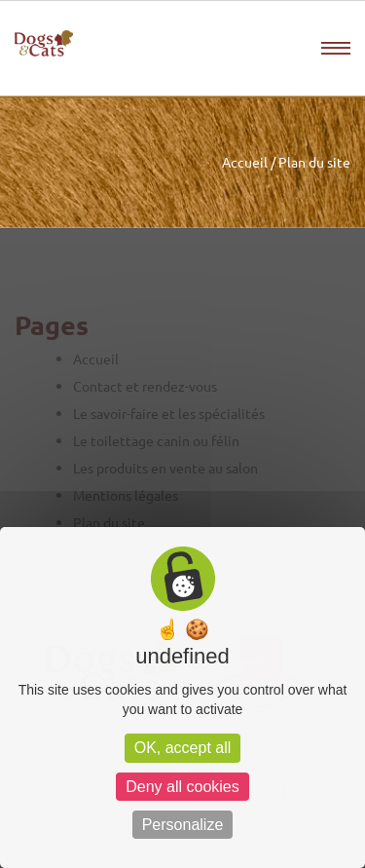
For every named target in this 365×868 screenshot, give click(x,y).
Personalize (183, 825)
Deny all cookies (182, 787)
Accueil (245, 162)
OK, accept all (183, 748)
